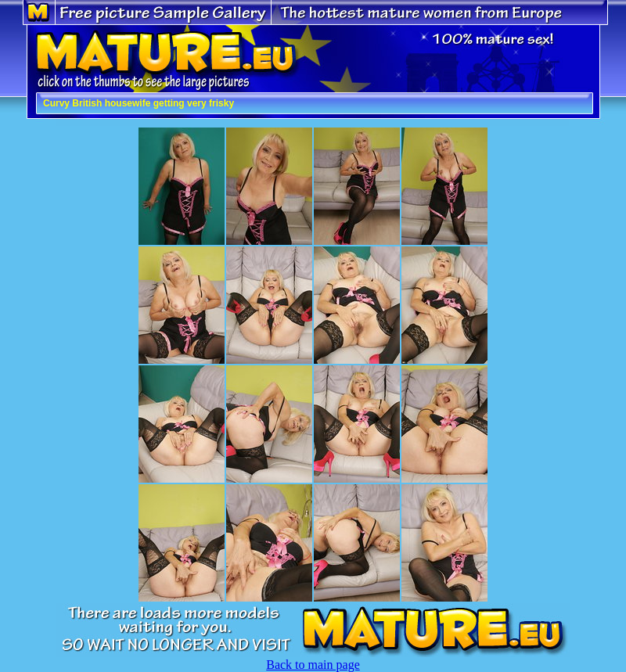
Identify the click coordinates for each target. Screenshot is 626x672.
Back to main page (313, 665)
